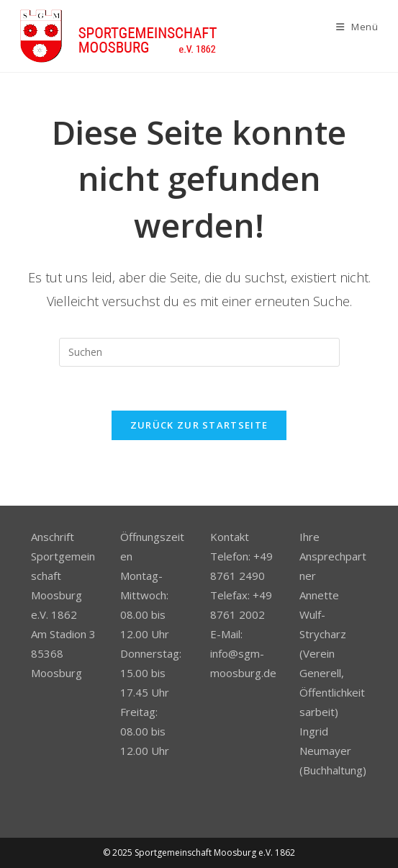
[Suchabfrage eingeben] (199, 352)
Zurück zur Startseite (199, 425)
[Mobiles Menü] (357, 27)
